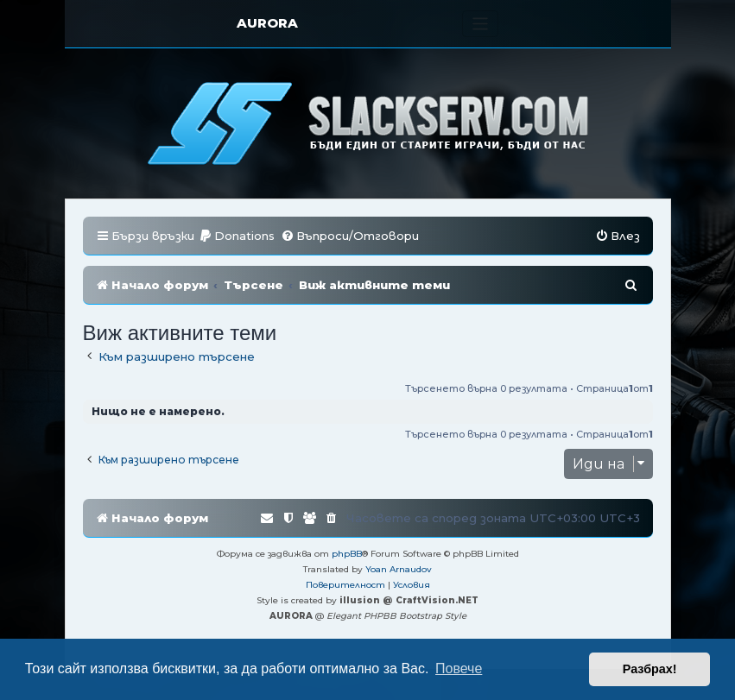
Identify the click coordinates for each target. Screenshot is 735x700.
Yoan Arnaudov (399, 569)
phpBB (347, 554)
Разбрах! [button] (650, 669)
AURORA (267, 23)
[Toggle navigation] (481, 24)
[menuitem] (237, 236)
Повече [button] (459, 668)
